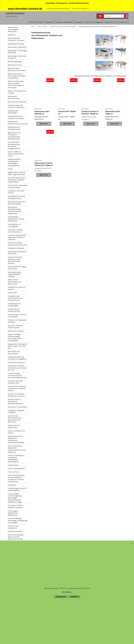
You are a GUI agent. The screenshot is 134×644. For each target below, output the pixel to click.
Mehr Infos (44, 124)
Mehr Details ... (67, 592)
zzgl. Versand (38, 109)
